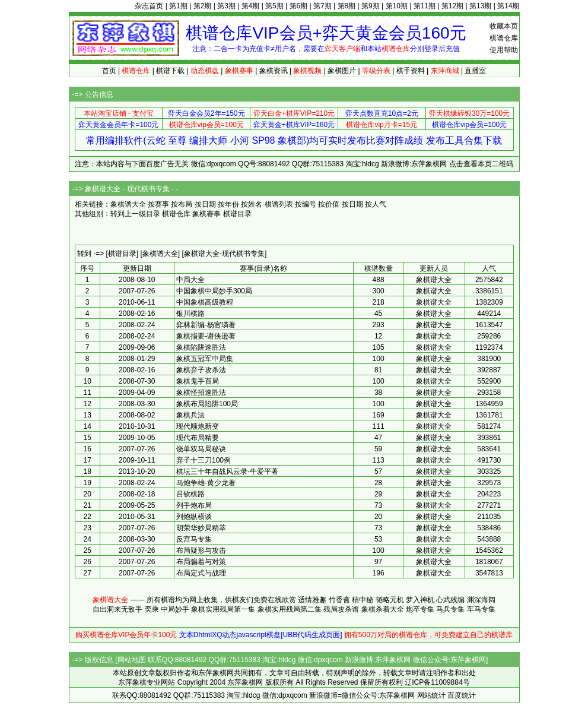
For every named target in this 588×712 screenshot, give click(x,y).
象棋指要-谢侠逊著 (206, 336)
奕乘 (152, 609)
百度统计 (462, 695)
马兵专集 (450, 609)
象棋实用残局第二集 (290, 609)
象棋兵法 (190, 415)
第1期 (178, 6)
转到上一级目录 (135, 214)
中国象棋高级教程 (205, 302)
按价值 (329, 204)
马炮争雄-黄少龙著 (206, 483)
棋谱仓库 (504, 38)
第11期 (425, 6)
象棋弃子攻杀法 (201, 370)
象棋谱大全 (110, 600)
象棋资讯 (274, 71)
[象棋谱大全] (160, 254)
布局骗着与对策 (201, 562)
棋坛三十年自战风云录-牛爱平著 (227, 471)
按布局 (182, 204)
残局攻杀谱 (341, 609)
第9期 (371, 6)
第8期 (347, 6)
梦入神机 (420, 600)
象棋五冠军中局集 (205, 359)
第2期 (203, 6)
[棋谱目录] (123, 254)
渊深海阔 (481, 600)
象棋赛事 (206, 214)
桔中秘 (363, 600)
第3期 (226, 6)
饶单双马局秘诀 (201, 449)
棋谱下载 (170, 71)
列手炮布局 (194, 505)
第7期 (322, 6)
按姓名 (252, 204)
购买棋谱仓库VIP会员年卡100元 (126, 635)
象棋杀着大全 (383, 609)
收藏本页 (504, 26)
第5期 (274, 6)
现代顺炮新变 (198, 426)
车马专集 (481, 609)
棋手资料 (411, 71)
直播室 (475, 71)
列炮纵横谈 (194, 517)
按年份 (228, 204)
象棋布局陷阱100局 (207, 404)
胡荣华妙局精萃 (201, 528)
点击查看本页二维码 (481, 164)
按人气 (376, 204)
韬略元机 (390, 600)
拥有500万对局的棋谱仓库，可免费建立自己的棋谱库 (428, 635)
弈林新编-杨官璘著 (206, 325)
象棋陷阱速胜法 (201, 347)
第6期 (299, 6)
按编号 (306, 204)
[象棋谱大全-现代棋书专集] (225, 254)
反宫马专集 (194, 539)
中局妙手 (175, 609)
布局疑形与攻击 (201, 550)
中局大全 (190, 280)
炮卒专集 (420, 609)
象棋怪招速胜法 (201, 393)
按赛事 (158, 204)
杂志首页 (149, 6)
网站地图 (132, 660)
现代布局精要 (198, 438)
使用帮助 (504, 50)
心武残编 (450, 600)
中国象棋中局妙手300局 (214, 291)
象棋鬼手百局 (198, 381)
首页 (109, 71)
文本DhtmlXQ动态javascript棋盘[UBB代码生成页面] (261, 635)
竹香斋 (339, 600)
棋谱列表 (279, 204)
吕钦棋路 (190, 494)
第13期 (480, 6)
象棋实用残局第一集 (223, 609)
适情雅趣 (312, 600)
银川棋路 (190, 314)
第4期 (251, 6)
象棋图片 (342, 71)
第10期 (397, 6)
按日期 (205, 204)
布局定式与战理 (201, 573)
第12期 (452, 6)
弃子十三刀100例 (204, 460)
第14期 (508, 6)
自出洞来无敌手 (117, 609)
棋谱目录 (237, 214)
